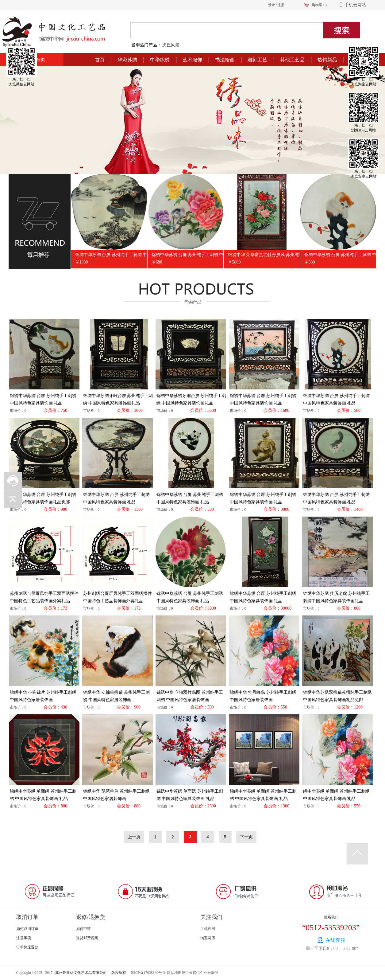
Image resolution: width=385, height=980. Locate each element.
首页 (100, 60)
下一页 (246, 837)
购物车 (317, 5)
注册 (281, 5)
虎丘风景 (171, 45)
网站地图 (173, 973)
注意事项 (24, 938)
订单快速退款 (27, 947)
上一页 (134, 837)
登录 (271, 5)
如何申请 (83, 929)
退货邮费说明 (87, 938)
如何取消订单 (27, 929)
